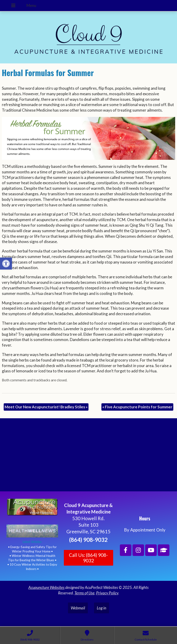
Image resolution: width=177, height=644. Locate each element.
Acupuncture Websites (46, 587)
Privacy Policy (107, 593)
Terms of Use (84, 593)
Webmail (78, 608)
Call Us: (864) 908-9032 (88, 558)
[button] (6, 264)
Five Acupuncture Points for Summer (137, 407)
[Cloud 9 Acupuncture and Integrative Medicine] (88, 457)
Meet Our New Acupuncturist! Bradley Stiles (46, 407)
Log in (102, 608)
